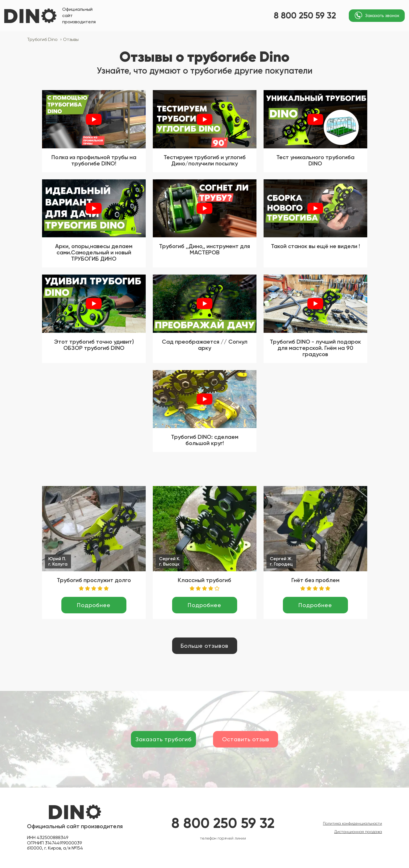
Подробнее (94, 605)
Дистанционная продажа (358, 832)
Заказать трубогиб (164, 739)
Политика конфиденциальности (352, 823)
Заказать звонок (382, 16)
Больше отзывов (204, 646)
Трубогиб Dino (44, 39)
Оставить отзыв (246, 739)
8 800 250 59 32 (305, 16)
